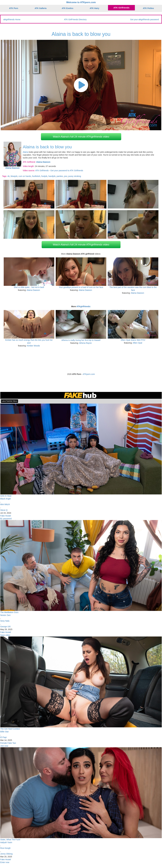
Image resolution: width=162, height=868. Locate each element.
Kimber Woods (33, 346)
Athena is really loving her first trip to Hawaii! (81, 340)
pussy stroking (75, 176)
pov (66, 176)
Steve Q (4, 510)
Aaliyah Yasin (6, 842)
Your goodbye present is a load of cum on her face (81, 287)
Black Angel (5, 499)
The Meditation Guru (9, 612)
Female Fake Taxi (8, 743)
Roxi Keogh (5, 848)
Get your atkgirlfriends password (144, 19)
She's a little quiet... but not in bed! (29, 287)
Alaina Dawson (33, 290)
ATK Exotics (67, 8)
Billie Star (4, 732)
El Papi (3, 737)
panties (60, 176)
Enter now (5, 862)
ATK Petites (148, 8)
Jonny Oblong (6, 854)
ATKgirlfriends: (84, 306)
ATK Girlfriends (121, 8)
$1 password (6, 519)
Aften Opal (137, 343)
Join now (4, 746)
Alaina (26, 152)
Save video (5, 635)
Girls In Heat (6, 496)
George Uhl (5, 627)
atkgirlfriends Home (12, 19)
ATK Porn (14, 8)
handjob (52, 176)
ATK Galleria (41, 8)
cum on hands (25, 176)
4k (8, 176)
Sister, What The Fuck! (10, 840)
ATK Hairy (95, 8)
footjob (44, 176)
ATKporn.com (89, 374)
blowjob (14, 176)
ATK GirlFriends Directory (75, 19)
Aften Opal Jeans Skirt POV (133, 340)
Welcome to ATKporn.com (81, 2)
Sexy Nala (5, 621)
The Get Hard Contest (10, 729)
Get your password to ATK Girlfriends (67, 170)
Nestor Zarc (5, 615)
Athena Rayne (85, 343)
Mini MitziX (5, 504)
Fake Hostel (6, 516)
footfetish (36, 176)
